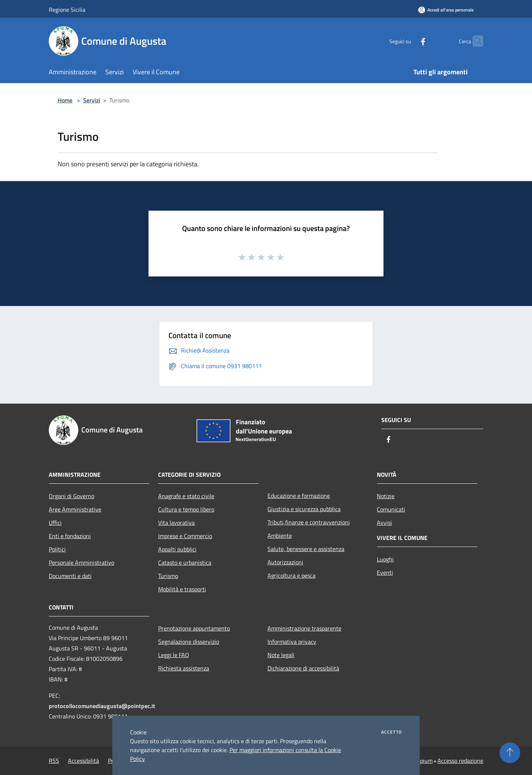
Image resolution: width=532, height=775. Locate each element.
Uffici (55, 523)
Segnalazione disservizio (189, 642)
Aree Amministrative (75, 509)
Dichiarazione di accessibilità (303, 668)
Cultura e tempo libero (186, 509)
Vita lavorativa (176, 523)
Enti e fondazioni (70, 536)
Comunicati (391, 509)
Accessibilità (83, 761)
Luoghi (385, 559)
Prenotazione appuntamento (194, 628)
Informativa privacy (292, 642)
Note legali (281, 655)
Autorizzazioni (285, 562)
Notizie (386, 496)
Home (65, 100)
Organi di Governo (71, 496)
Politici (57, 549)
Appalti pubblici (177, 549)
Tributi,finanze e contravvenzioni (309, 522)
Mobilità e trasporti (182, 589)
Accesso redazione (460, 761)
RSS (54, 761)
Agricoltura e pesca (291, 575)
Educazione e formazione (299, 496)
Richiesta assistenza (184, 668)
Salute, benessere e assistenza (306, 549)
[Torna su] (510, 753)
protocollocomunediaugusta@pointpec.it (102, 706)
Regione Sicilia (67, 10)
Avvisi (384, 523)
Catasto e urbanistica (185, 562)
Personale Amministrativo (81, 562)
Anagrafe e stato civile (186, 496)
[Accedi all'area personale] (446, 10)
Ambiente (280, 536)
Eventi (385, 572)
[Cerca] (474, 41)
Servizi (92, 100)
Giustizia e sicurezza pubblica (304, 509)
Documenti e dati (70, 576)
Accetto (392, 732)
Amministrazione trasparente (304, 628)
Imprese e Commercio (185, 536)
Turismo (168, 576)
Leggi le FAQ (174, 655)
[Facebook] (409, 41)
